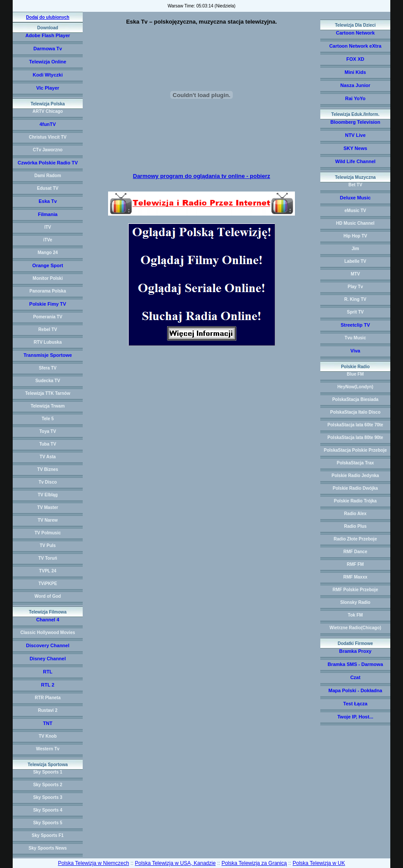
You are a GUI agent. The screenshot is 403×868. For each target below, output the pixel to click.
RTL (47, 672)
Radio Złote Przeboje (356, 539)
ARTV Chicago (47, 111)
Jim (355, 249)
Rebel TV (48, 329)
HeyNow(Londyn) (355, 387)
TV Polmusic (48, 533)
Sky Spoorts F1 (48, 835)
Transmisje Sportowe (48, 355)
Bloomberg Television (355, 122)
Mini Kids (356, 72)
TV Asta (48, 457)
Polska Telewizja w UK (319, 863)
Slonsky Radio (356, 602)
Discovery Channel (47, 645)
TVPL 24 (47, 571)
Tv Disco (48, 482)
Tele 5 (48, 419)
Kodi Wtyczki (48, 75)
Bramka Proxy (355, 651)
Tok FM (355, 615)
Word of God (48, 596)
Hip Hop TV (355, 236)
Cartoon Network (356, 33)
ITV (48, 227)
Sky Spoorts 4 (48, 810)
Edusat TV (48, 188)
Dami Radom (47, 176)
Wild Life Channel (355, 161)
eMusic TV (355, 211)
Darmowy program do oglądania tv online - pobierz (201, 176)
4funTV (47, 124)
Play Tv (355, 287)
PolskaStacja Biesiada (355, 399)
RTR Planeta (48, 698)
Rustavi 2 (48, 710)
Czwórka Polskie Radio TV (48, 163)
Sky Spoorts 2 (48, 785)
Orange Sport (48, 265)
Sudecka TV (48, 381)
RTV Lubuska (48, 342)
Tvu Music (356, 338)
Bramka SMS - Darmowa (356, 664)
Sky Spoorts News (47, 848)
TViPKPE (48, 584)
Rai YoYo (355, 98)
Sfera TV (48, 368)
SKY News (355, 148)
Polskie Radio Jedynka (355, 476)
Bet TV (355, 185)
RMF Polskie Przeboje (355, 590)
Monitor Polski (48, 278)
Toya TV (48, 431)
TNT (47, 723)
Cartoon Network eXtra (355, 46)
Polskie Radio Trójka (355, 501)
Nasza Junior (355, 85)
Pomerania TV (48, 317)
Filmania (48, 214)
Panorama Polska (47, 291)
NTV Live (355, 135)
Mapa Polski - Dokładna (356, 690)
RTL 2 (48, 685)
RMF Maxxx (355, 577)
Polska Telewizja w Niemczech (93, 863)
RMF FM (356, 564)
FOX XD (356, 59)
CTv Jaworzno (48, 150)
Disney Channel (48, 659)
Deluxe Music (355, 198)
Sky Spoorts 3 (48, 797)
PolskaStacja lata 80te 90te (355, 437)
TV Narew (48, 520)
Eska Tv (48, 201)
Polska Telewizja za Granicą (254, 863)
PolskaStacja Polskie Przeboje (355, 450)
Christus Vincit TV (48, 137)
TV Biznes (48, 469)
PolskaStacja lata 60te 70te (355, 425)
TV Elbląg (48, 495)
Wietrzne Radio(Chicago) (355, 628)
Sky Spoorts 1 (48, 772)
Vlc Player (48, 88)
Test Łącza (355, 704)
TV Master (48, 507)
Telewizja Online (48, 62)
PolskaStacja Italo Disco (355, 412)
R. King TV (356, 299)
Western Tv (48, 749)
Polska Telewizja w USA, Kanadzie (175, 863)
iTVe (48, 240)
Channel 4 (48, 620)
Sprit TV (355, 312)
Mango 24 (48, 253)
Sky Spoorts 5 (48, 823)
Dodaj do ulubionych (48, 17)
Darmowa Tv (47, 49)
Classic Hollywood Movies (47, 633)
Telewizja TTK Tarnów (48, 393)
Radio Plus (355, 526)
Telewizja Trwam (48, 406)
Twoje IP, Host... (355, 717)
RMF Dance (355, 552)
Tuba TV (48, 444)
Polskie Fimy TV (48, 304)
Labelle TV (355, 261)
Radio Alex (355, 514)
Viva (355, 351)
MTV (355, 274)
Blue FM (356, 374)
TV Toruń (47, 558)
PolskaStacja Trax (355, 463)
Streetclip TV (355, 325)
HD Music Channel (355, 223)
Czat (355, 677)
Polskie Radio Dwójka (355, 488)
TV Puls (48, 546)
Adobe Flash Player (48, 35)
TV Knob (47, 736)
